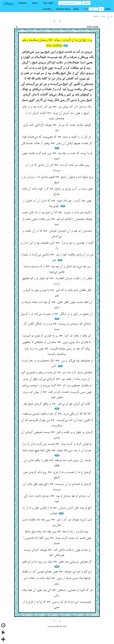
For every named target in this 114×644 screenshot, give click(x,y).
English (96, 16)
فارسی (110, 16)
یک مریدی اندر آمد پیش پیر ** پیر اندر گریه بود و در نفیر (57, 107)
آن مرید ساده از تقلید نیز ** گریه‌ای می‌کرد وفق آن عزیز (57, 379)
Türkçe (103, 16)
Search (86, 3)
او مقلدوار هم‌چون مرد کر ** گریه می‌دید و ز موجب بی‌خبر (57, 386)
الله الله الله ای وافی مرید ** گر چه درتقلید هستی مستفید (57, 414)
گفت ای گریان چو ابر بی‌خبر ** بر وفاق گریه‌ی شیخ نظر (57, 404)
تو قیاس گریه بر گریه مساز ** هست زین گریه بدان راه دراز (57, 444)
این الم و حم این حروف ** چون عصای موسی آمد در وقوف (57, 572)
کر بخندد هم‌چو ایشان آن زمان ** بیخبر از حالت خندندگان (57, 143)
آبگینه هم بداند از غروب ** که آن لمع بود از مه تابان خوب (57, 213)
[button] (23, 3)
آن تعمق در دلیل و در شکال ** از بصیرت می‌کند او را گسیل (57, 314)
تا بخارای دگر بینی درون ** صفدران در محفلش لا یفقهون (57, 342)
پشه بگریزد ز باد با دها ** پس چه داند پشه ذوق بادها (57, 532)
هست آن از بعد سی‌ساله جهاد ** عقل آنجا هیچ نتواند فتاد (57, 451)
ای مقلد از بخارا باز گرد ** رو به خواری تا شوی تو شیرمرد (57, 336)
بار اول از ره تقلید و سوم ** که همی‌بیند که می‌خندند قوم (57, 137)
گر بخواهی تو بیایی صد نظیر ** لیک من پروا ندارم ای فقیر (57, 562)
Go (101, 9)
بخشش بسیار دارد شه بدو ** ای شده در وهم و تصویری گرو (57, 373)
